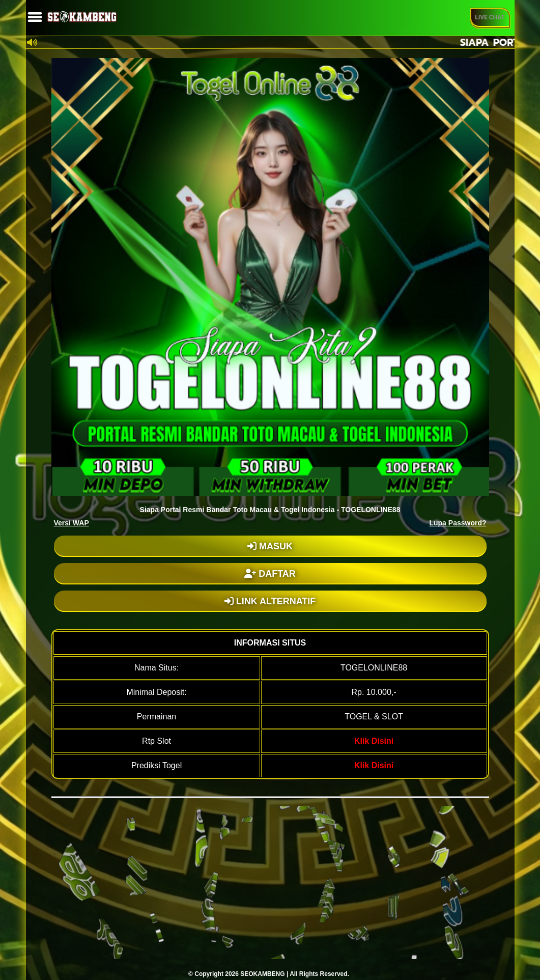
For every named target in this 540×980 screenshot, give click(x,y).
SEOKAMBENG (262, 974)
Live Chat (490, 17)
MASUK (270, 546)
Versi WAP (72, 523)
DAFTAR (270, 574)
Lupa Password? (458, 523)
